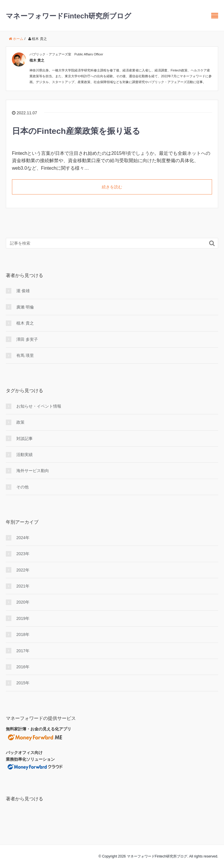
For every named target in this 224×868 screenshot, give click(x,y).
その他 (22, 487)
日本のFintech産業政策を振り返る (76, 131)
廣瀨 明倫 (25, 307)
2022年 (23, 570)
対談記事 (24, 439)
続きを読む (112, 187)
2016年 (23, 667)
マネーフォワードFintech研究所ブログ (69, 16)
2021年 (23, 586)
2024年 (23, 538)
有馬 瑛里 (25, 355)
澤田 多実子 (27, 339)
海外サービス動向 (33, 471)
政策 (20, 422)
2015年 (23, 683)
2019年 (23, 618)
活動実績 (24, 455)
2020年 (23, 602)
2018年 (23, 634)
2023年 (23, 554)
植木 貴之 (25, 323)
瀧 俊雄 (23, 291)
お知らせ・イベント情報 (39, 406)
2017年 (23, 651)
